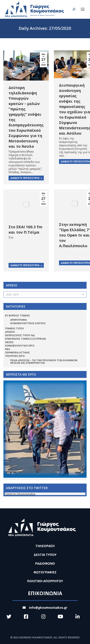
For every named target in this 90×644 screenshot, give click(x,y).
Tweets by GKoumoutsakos (20, 494)
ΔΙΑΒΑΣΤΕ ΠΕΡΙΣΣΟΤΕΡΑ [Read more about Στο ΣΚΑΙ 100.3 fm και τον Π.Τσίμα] (26, 265)
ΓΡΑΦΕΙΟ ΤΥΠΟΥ (15, 328)
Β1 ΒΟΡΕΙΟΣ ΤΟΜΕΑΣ (18, 315)
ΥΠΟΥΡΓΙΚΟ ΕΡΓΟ (15, 356)
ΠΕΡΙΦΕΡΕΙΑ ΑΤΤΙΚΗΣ (17, 352)
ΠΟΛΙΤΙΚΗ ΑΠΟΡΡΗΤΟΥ (45, 581)
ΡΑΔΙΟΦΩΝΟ (45, 563)
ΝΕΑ (8, 349)
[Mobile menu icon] (83, 9)
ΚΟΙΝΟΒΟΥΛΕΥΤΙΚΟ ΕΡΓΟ (20, 346)
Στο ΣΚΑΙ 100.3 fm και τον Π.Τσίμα (25, 229)
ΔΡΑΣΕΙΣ (10, 332)
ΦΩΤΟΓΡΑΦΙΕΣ (45, 572)
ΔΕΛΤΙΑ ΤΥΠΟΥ (45, 555)
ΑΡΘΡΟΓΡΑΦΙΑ (18, 320)
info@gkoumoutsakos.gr (45, 608)
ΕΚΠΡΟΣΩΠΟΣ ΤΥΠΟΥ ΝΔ (20, 335)
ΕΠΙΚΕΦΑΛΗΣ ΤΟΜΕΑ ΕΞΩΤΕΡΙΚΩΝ (25, 339)
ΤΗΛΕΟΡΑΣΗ (45, 546)
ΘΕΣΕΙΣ (9, 342)
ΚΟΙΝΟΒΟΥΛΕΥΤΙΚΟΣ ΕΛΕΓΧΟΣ (28, 323)
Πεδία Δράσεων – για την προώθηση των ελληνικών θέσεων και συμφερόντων (44, 362)
